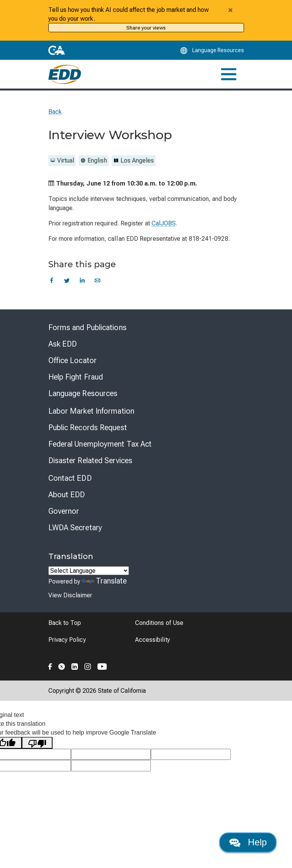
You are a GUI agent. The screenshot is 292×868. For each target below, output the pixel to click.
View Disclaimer (70, 595)
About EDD (67, 495)
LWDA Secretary (75, 528)
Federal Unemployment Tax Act (100, 444)
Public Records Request (88, 427)
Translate (104, 581)
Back (55, 112)
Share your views (146, 28)
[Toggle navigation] (229, 74)
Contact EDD (70, 478)
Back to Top (65, 623)
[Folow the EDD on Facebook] (50, 666)
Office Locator (73, 360)
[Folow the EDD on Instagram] (88, 666)
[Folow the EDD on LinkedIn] (75, 666)
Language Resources (83, 393)
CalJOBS (164, 223)
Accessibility (153, 640)
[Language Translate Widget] (89, 571)
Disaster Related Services (91, 460)
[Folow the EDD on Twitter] (62, 666)
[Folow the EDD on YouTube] (102, 666)
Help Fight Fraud (76, 377)
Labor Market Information (91, 411)
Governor (64, 511)
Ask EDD (63, 344)
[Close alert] (231, 10)
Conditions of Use (159, 623)
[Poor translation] (37, 743)
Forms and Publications (87, 327)
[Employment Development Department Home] (65, 74)
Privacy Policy (67, 640)
